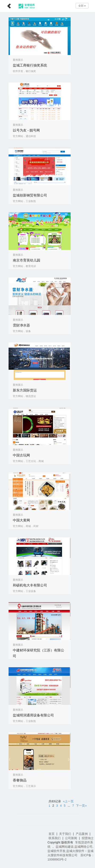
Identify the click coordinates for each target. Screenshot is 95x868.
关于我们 (65, 834)
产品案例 (82, 834)
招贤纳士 (88, 838)
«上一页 (68, 801)
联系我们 (55, 838)
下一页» (81, 806)
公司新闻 (71, 838)
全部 (82, 6)
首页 (52, 834)
